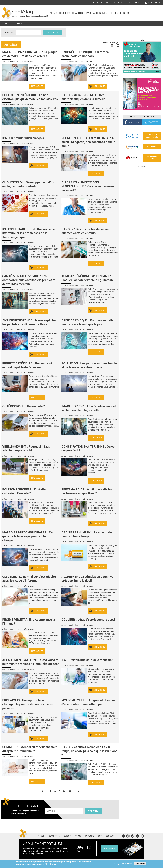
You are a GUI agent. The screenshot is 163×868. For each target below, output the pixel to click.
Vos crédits (152, 147)
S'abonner (94, 811)
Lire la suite (37, 86)
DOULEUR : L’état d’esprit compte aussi (88, 620)
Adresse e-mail (52, 807)
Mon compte (154, 3)
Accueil (5, 23)
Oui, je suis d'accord (123, 863)
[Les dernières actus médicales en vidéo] (142, 199)
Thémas (138, 3)
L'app (129, 3)
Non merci (140, 863)
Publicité (90, 836)
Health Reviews (82, 13)
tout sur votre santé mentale (152, 136)
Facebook (123, 836)
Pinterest (133, 836)
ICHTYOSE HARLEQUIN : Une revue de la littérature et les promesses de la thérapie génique (30, 233)
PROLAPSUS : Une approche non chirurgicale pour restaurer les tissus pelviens (27, 704)
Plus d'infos (50, 864)
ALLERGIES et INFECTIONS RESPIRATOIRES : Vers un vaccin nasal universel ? (88, 186)
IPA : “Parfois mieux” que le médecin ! (87, 660)
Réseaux (116, 13)
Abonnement (101, 13)
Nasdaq (139, 11)
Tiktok (137, 836)
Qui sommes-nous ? (72, 836)
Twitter (128, 836)
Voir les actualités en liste (112, 46)
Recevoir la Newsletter (142, 117)
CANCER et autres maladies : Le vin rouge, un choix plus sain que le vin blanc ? (89, 751)
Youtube (142, 836)
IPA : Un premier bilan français (23, 138)
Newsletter (54, 836)
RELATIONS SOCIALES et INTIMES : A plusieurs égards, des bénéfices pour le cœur (88, 142)
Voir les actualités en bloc (118, 46)
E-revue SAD (118, 3)
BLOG (126, 13)
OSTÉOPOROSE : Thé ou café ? (24, 406)
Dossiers (65, 13)
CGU (100, 836)
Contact (110, 836)
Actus (53, 13)
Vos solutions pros (152, 157)
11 (70, 791)
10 (64, 791)
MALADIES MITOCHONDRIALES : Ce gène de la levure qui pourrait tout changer (27, 536)
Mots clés (9, 32)
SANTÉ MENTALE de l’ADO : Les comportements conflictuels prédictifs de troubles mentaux (29, 280)
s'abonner (109, 848)
